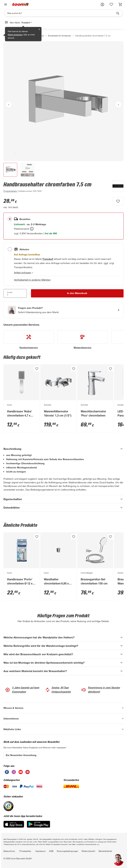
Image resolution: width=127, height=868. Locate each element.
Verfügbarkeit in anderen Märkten (32, 280)
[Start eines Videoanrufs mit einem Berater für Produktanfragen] (63, 310)
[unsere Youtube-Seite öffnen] (21, 773)
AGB (51, 851)
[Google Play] (38, 827)
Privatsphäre (25, 851)
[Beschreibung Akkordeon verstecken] (63, 449)
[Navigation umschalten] (5, 5)
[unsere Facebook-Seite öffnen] (7, 773)
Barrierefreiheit (105, 851)
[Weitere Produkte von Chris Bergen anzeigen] (116, 187)
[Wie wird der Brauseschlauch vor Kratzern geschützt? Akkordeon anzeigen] (63, 654)
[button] (102, 4)
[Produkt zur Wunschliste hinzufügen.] (118, 201)
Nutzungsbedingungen (67, 851)
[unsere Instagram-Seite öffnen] (14, 773)
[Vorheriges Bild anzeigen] (9, 105)
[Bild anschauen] (63, 101)
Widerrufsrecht (88, 851)
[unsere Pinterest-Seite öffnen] (28, 773)
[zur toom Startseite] (20, 5)
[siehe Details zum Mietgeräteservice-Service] (83, 340)
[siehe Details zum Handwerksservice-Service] (29, 340)
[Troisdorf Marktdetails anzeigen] (48, 259)
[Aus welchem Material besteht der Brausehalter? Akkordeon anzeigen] (63, 671)
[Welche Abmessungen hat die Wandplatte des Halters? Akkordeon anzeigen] (63, 637)
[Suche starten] (118, 13)
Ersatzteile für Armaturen (60, 36)
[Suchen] (61, 13)
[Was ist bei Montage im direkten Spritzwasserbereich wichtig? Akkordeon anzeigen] (63, 663)
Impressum (41, 851)
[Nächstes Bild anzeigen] (118, 105)
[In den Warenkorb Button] (77, 293)
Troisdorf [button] (27, 22)
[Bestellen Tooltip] (32, 229)
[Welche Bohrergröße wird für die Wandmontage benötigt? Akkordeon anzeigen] (63, 646)
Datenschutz (9, 851)
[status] (111, 4)
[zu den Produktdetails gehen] (10, 191)
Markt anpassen (15, 35)
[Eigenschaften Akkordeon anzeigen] (63, 499)
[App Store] (14, 827)
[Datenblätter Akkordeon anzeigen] (63, 508)
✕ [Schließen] (39, 29)
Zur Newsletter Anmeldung (21, 755)
